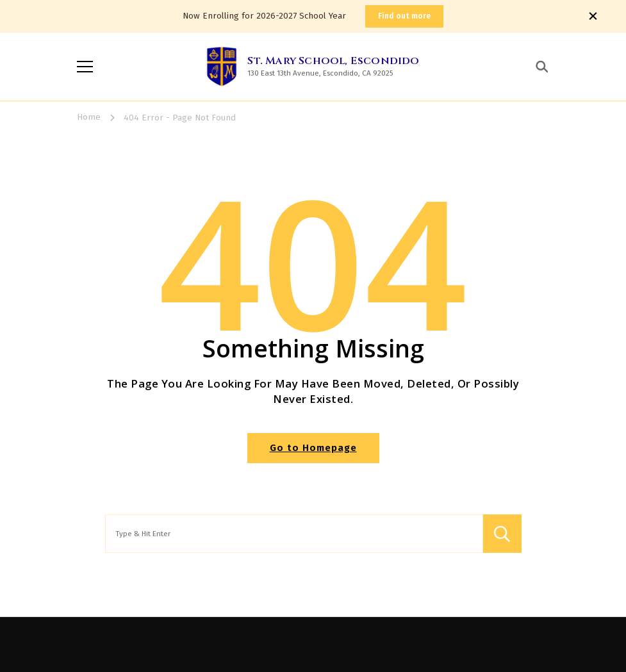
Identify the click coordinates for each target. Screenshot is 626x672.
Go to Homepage (313, 448)
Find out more (404, 16)
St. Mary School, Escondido (333, 61)
